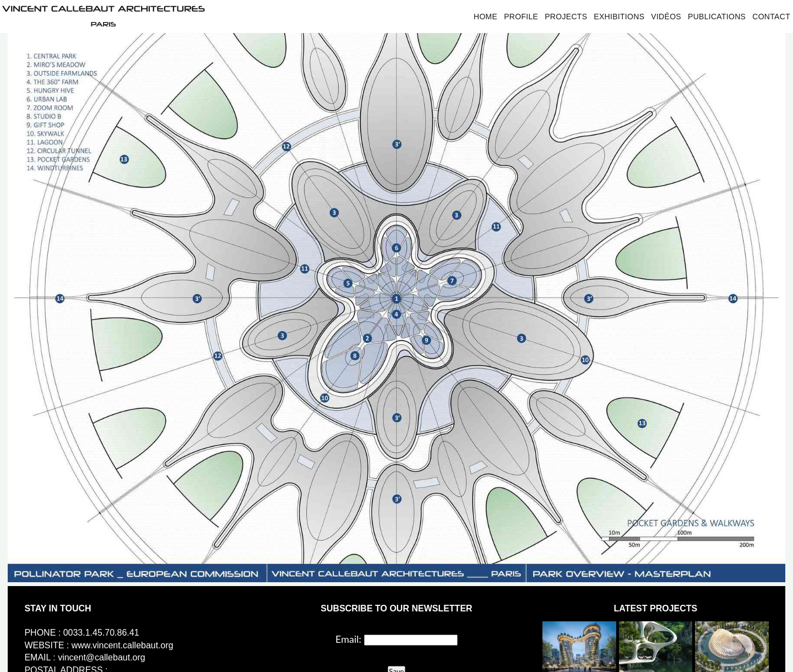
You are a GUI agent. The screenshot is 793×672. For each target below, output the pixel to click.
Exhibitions (619, 17)
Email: (348, 639)
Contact (771, 17)
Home (485, 17)
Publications (717, 17)
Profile (521, 17)
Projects (566, 17)
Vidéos (666, 17)
